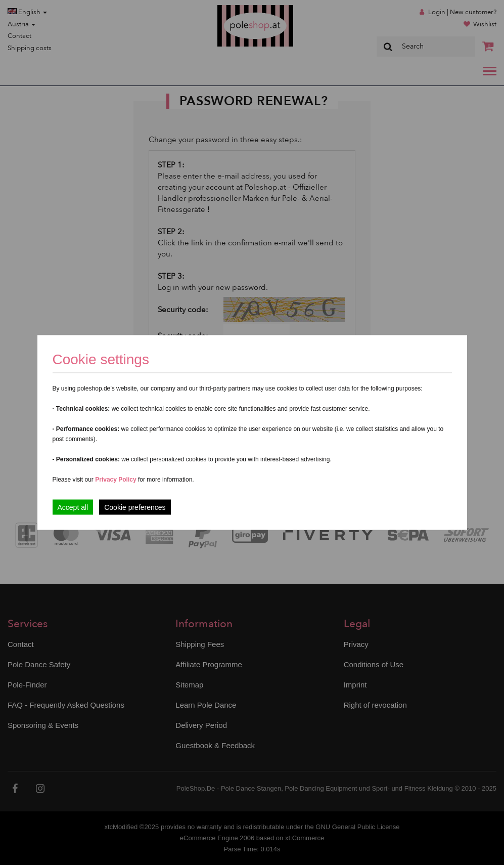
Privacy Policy (116, 480)
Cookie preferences (135, 507)
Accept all (73, 507)
